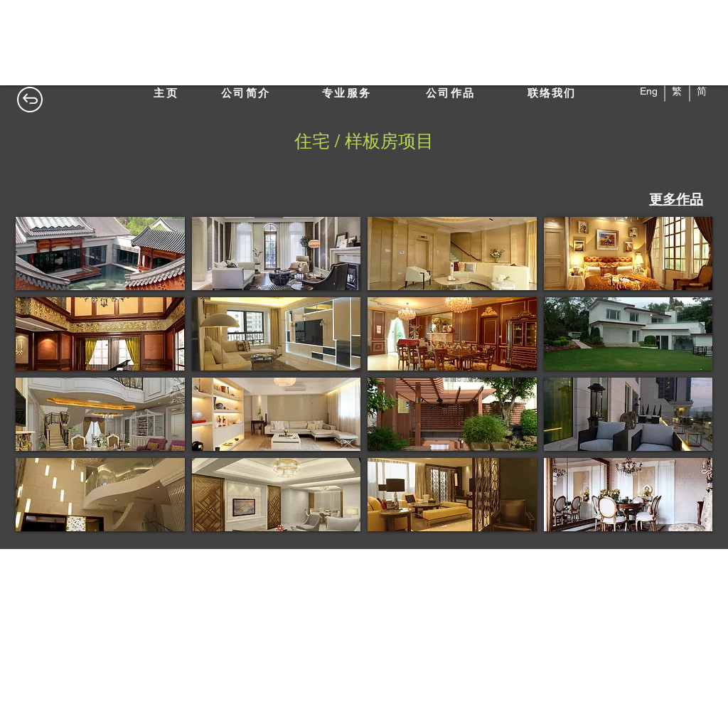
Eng (650, 91)
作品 (690, 199)
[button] (100, 254)
